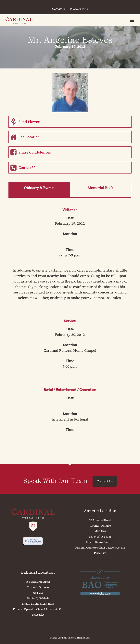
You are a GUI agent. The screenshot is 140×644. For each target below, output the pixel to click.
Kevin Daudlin (105, 542)
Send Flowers (30, 122)
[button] (132, 20)
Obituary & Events (39, 188)
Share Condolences (35, 152)
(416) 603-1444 (79, 9)
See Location (29, 137)
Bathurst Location (38, 572)
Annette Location (100, 511)
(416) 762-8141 (103, 537)
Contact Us (27, 168)
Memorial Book (101, 188)
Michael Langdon (43, 604)
